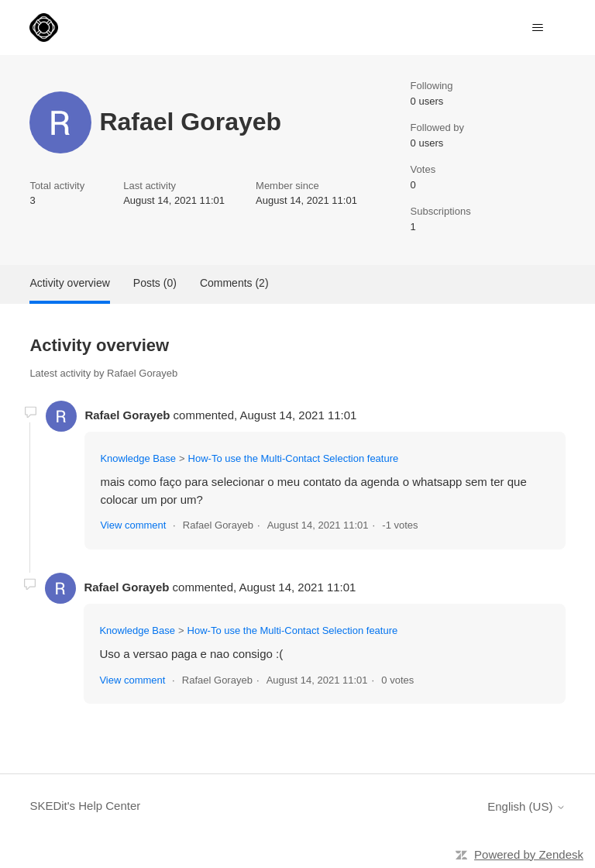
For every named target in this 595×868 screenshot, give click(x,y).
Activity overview (69, 283)
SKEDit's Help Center (85, 806)
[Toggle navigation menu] (538, 28)
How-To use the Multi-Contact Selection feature (294, 458)
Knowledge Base (138, 458)
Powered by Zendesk (529, 854)
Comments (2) (234, 283)
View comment (133, 525)
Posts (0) (155, 283)
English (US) (526, 806)
